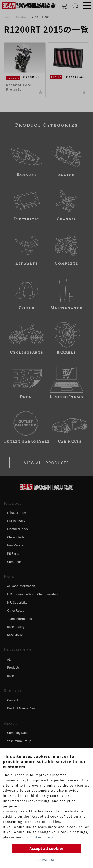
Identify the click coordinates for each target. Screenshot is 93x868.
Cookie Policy (41, 837)
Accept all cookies (46, 848)
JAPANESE (46, 859)
